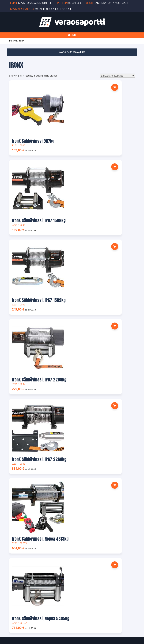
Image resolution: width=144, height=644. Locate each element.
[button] (61, 87)
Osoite (15, 537)
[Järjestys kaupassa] (117, 76)
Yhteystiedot (18, 517)
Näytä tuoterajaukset (72, 52)
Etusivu (13, 41)
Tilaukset (16, 530)
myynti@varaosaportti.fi (35, 3)
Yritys (14, 501)
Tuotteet (16, 509)
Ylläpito (88, 625)
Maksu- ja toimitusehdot (25, 561)
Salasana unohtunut (22, 553)
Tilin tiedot (17, 545)
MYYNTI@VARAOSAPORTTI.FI (28, 431)
